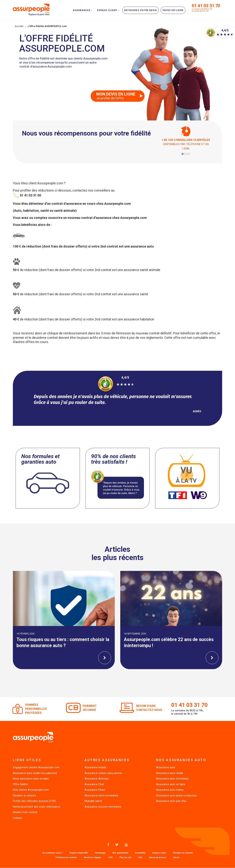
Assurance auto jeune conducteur (177, 795)
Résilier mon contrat (25, 812)
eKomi (176, 858)
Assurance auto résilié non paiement (35, 773)
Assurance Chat (94, 784)
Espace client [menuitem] (107, 10)
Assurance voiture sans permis (103, 773)
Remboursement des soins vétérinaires (37, 807)
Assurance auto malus (170, 790)
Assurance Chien (95, 790)
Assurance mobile (95, 767)
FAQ (140, 858)
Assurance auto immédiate (172, 779)
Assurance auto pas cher (171, 801)
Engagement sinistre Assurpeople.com (36, 767)
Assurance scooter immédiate (103, 807)
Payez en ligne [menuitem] (173, 10)
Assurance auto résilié (170, 773)
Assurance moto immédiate (101, 795)
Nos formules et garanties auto (40, 459)
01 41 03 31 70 (206, 6)
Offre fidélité (20, 784)
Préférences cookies (66, 858)
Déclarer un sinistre (24, 795)
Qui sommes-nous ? (52, 853)
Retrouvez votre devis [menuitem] (141, 10)
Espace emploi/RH (79, 853)
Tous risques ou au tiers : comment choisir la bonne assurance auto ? (63, 643)
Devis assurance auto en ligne (31, 779)
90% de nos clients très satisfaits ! (113, 459)
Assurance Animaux (97, 779)
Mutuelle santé (93, 801)
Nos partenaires (120, 853)
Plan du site (125, 858)
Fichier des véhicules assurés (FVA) (34, 801)
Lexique (17, 818)
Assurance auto (166, 767)
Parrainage (100, 853)
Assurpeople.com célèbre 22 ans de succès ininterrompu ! (169, 643)
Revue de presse (158, 858)
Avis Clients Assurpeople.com (31, 790)
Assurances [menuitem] (82, 10)
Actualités (140, 853)
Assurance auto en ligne (171, 784)
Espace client (159, 853)
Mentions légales (93, 858)
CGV (110, 858)
